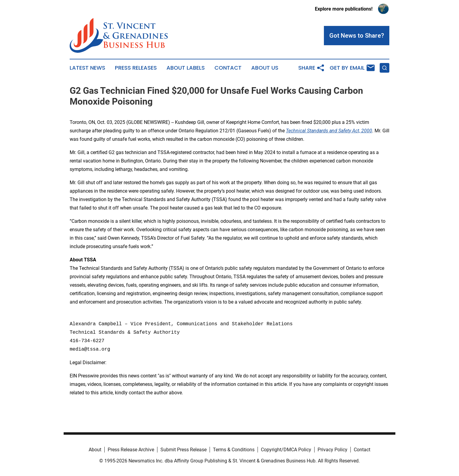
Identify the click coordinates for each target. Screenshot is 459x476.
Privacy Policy (332, 450)
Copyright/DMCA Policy (286, 450)
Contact (228, 68)
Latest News (87, 68)
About (95, 450)
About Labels (186, 68)
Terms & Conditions (234, 450)
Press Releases (136, 68)
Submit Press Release (184, 450)
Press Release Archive (131, 450)
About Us (265, 68)
